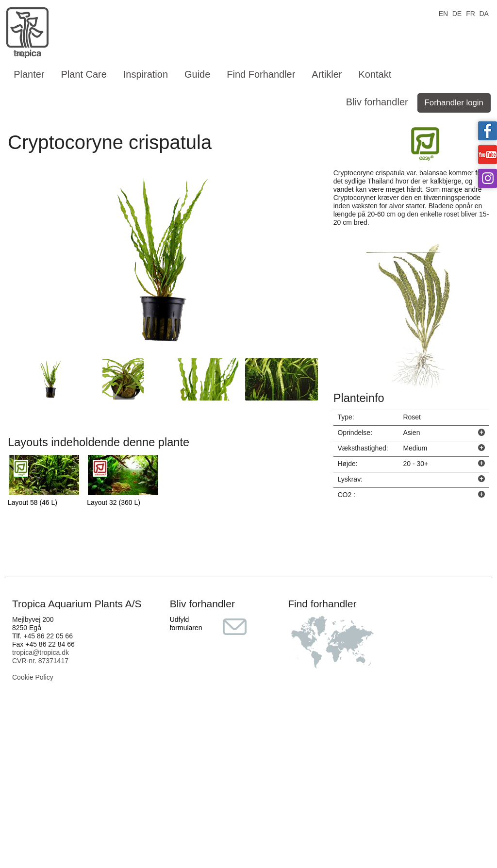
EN (443, 13)
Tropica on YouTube (488, 155)
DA (484, 13)
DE (457, 13)
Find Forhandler (261, 74)
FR (471, 13)
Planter (29, 74)
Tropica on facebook (488, 131)
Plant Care (84, 74)
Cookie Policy (33, 677)
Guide (197, 74)
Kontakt (375, 74)
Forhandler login (454, 103)
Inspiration (146, 74)
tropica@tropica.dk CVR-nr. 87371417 (41, 657)
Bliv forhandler (377, 102)
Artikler (327, 74)
